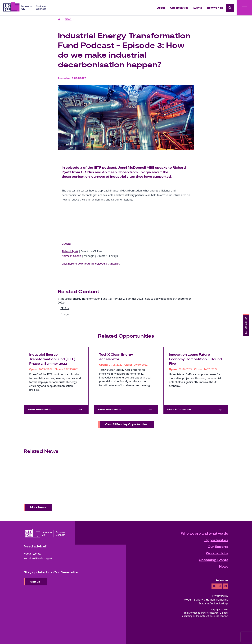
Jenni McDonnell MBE (136, 168)
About (161, 8)
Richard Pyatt (70, 251)
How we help (215, 8)
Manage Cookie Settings (214, 603)
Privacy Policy (220, 596)
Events (198, 8)
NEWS (68, 19)
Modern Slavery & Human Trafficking (206, 600)
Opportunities (179, 8)
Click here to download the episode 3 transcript (91, 264)
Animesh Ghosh (71, 256)
